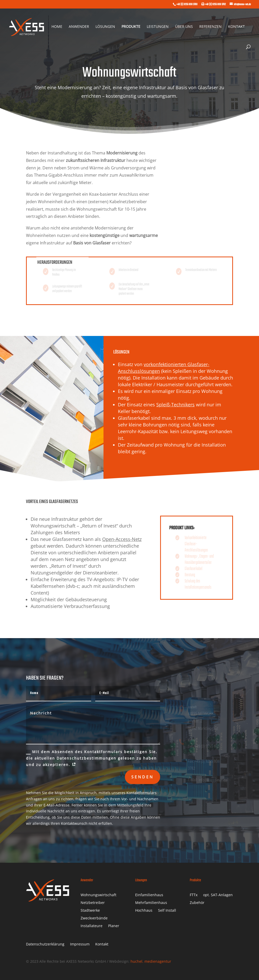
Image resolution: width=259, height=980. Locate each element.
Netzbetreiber (93, 903)
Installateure (92, 926)
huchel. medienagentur (151, 961)
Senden (143, 777)
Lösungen (105, 27)
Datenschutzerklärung (45, 944)
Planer (114, 926)
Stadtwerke (90, 911)
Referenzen (210, 27)
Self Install (167, 911)
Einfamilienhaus (149, 895)
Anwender (79, 27)
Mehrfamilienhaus (151, 903)
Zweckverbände (94, 918)
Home (57, 27)
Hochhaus (144, 911)
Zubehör (197, 903)
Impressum (80, 944)
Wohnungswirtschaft (98, 895)
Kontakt (236, 27)
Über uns (184, 27)
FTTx (194, 895)
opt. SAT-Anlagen (218, 895)
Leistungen (158, 27)
